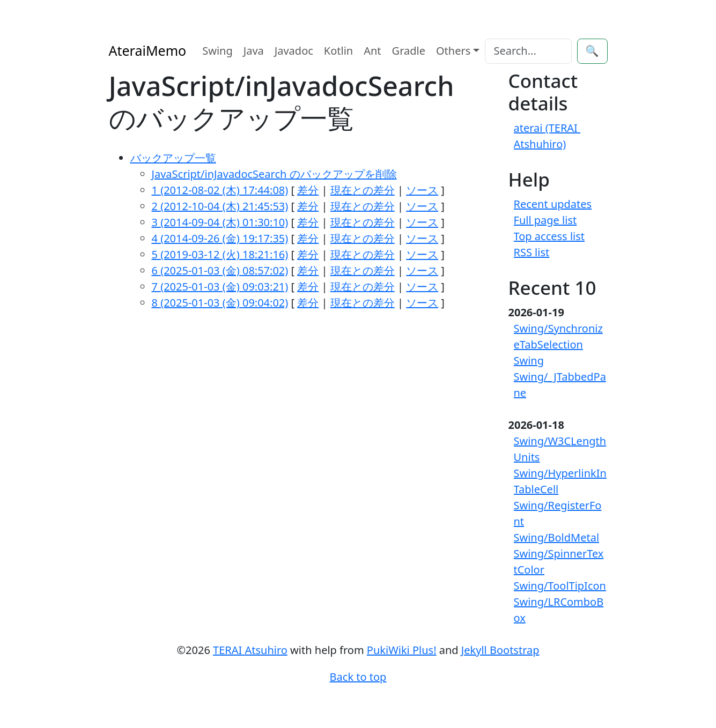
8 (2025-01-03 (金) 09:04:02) (220, 303)
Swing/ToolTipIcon (560, 586)
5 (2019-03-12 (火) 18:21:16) (220, 254)
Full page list (545, 220)
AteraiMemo (148, 50)
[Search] (528, 51)
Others (453, 51)
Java (254, 51)
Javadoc (294, 51)
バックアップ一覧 (173, 158)
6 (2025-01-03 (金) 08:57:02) (220, 270)
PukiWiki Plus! (402, 650)
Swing (217, 51)
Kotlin (338, 51)
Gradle (409, 51)
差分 (308, 190)
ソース (422, 190)
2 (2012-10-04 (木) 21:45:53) (220, 206)
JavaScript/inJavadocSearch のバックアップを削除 (274, 174)
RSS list (532, 252)
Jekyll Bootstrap (500, 650)
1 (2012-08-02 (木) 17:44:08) (220, 190)
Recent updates (553, 204)
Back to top (358, 677)
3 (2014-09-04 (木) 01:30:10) (220, 222)
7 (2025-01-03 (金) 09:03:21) (220, 287)
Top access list (549, 236)
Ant (372, 51)
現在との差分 (363, 190)
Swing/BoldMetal (557, 537)
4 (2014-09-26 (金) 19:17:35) (220, 238)
